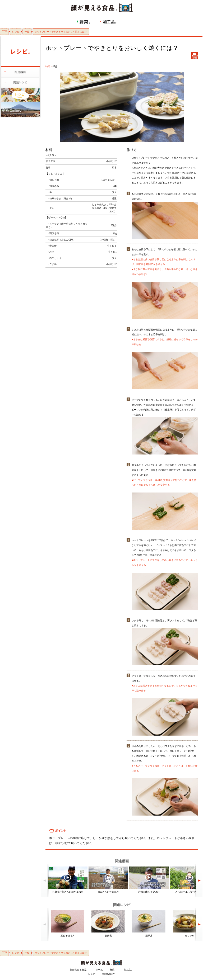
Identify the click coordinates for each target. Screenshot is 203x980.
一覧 (27, 32)
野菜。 (113, 970)
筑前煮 (108, 936)
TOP (4, 31)
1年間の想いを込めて (149, 892)
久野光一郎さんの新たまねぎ (68, 892)
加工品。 (128, 970)
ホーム (99, 970)
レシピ (16, 32)
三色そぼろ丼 (68, 936)
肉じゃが (190, 936)
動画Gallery (108, 974)
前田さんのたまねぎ (108, 892)
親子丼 (149, 936)
